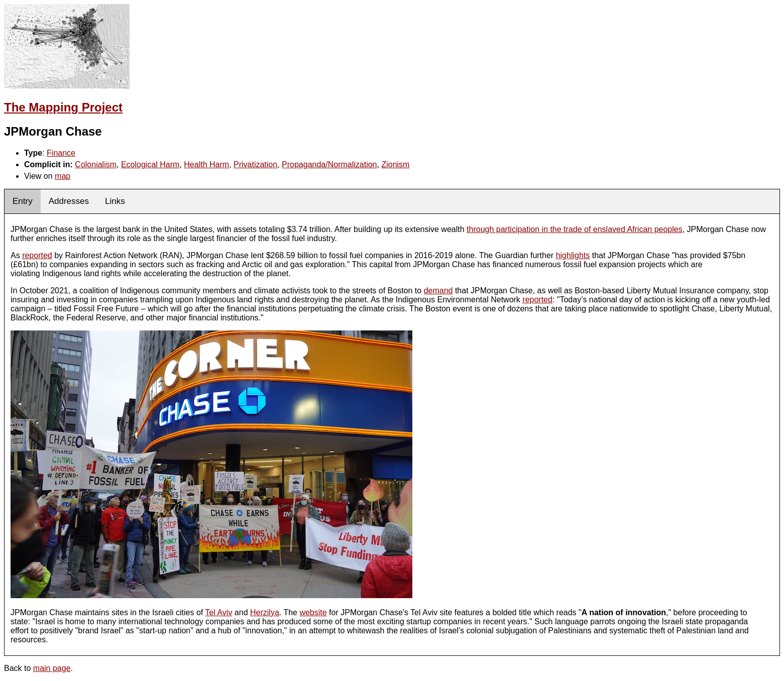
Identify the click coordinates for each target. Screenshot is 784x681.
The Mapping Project (63, 107)
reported (37, 255)
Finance (61, 153)
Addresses (69, 201)
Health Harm (206, 164)
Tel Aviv (218, 612)
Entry (23, 201)
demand (438, 291)
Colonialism (96, 164)
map (63, 176)
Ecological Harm (150, 164)
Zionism (395, 164)
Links (115, 201)
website (313, 612)
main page (52, 668)
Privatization (255, 164)
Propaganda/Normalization (329, 164)
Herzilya (265, 612)
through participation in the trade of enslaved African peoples (575, 229)
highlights (573, 255)
